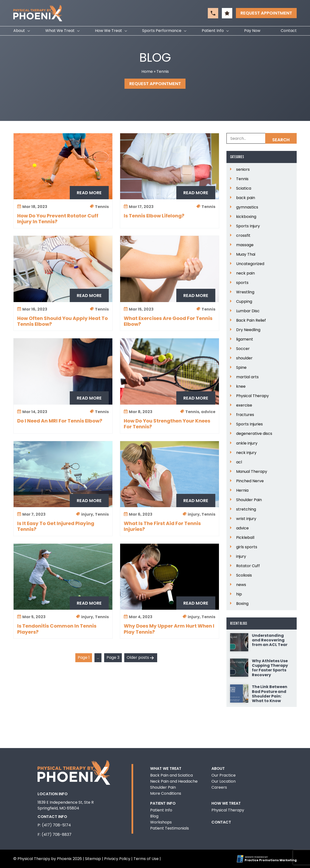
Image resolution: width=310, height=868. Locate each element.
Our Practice (224, 775)
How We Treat (108, 31)
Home (147, 71)
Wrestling (245, 292)
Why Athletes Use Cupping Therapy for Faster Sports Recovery (270, 668)
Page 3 (113, 657)
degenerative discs (254, 434)
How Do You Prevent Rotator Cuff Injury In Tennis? (58, 219)
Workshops (161, 822)
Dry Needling (248, 330)
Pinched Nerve (250, 481)
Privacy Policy (117, 859)
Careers (219, 787)
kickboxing (246, 217)
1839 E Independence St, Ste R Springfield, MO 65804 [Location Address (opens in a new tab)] (66, 805)
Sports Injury (248, 226)
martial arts (247, 377)
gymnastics (247, 207)
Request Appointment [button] (266, 13)
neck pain (245, 273)
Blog (154, 816)
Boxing (242, 604)
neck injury (246, 453)
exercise (244, 405)
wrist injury (246, 519)
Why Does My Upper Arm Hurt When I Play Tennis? (169, 629)
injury (241, 556)
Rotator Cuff (248, 566)
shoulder (244, 358)
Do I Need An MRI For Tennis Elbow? (60, 421)
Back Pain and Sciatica (171, 775)
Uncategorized (250, 264)
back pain (246, 198)
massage (245, 245)
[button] (213, 13)
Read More (89, 193)
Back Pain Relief (251, 320)
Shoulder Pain (249, 500)
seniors (243, 170)
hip (239, 594)
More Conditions (166, 793)
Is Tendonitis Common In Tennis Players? (57, 629)
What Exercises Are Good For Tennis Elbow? (168, 321)
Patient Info (213, 31)
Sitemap (93, 859)
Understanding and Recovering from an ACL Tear (270, 640)
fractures (245, 415)
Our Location (224, 781)
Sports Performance (162, 31)
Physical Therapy (252, 396)
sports (242, 283)
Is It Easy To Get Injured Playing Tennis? (56, 526)
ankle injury (247, 443)
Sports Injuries (249, 424)
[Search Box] (262, 138)
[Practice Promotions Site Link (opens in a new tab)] (241, 859)
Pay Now (252, 31)
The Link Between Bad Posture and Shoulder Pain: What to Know (270, 694)
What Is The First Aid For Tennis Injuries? (162, 526)
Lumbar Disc (248, 311)
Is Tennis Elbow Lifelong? (154, 216)
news (241, 585)
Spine (241, 368)
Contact (289, 31)
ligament (245, 339)
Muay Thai (246, 254)
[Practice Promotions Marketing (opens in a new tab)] (271, 860)
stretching (246, 509)
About (19, 31)
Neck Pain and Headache (174, 781)
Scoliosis (244, 575)
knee (241, 386)
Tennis (242, 179)
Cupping (244, 302)
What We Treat (60, 31)
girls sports (247, 547)
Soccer (243, 349)
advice (242, 528)
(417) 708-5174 (56, 825)
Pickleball (245, 538)
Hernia (242, 490)
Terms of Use (146, 859)
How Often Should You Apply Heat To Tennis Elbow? (62, 321)
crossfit (243, 236)
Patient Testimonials (170, 828)
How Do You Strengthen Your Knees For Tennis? (167, 424)
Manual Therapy (252, 472)
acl (239, 462)
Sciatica (244, 188)
